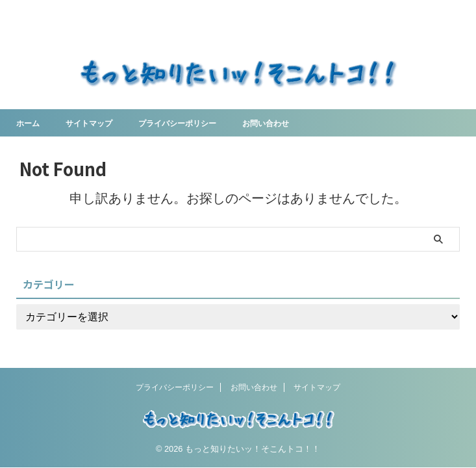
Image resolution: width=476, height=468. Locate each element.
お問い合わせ (294, 123)
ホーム (30, 123)
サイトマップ (97, 123)
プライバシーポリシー (195, 123)
